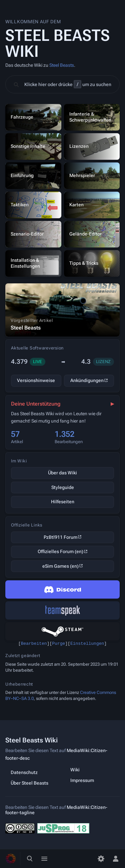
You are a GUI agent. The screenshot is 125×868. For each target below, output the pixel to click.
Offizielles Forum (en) (60, 551)
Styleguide (63, 487)
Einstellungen (87, 644)
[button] (62, 84)
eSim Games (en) (60, 566)
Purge (58, 644)
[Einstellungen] (101, 859)
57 (15, 434)
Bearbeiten (34, 644)
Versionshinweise (36, 380)
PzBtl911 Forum (60, 537)
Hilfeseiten (63, 502)
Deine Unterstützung (36, 404)
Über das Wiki (62, 473)
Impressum (82, 780)
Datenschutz (24, 772)
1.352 (64, 434)
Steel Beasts (62, 65)
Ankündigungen (87, 380)
